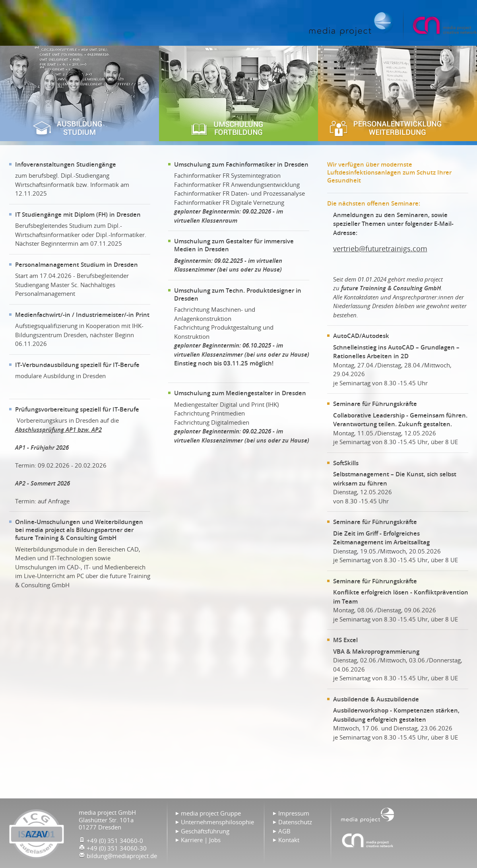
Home (351, 24)
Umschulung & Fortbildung (238, 93)
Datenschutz (295, 822)
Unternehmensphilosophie (217, 822)
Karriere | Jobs (201, 840)
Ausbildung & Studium (79, 93)
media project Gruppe (211, 813)
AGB (284, 831)
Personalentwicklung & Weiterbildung (397, 93)
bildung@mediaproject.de (122, 856)
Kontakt (289, 840)
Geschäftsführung (205, 831)
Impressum (294, 813)
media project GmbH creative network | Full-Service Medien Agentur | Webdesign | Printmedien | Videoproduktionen (444, 25)
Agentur (368, 840)
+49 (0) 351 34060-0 (115, 841)
